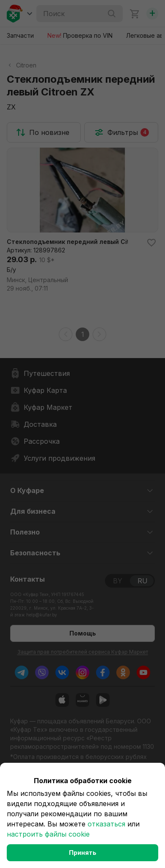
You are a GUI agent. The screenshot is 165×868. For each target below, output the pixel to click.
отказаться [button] (106, 824)
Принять (83, 853)
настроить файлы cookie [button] (48, 834)
